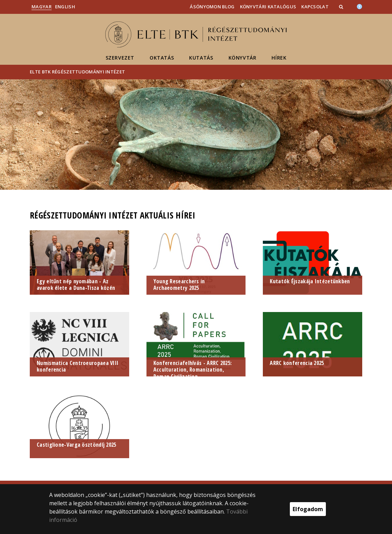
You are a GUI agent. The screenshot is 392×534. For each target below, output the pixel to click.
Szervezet (120, 58)
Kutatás (201, 58)
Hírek (279, 58)
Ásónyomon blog (212, 7)
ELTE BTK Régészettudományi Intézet (77, 72)
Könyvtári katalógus (268, 7)
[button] (342, 7)
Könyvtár (243, 58)
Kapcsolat (315, 7)
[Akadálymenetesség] (359, 6)
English (65, 7)
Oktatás (162, 58)
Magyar (42, 7)
